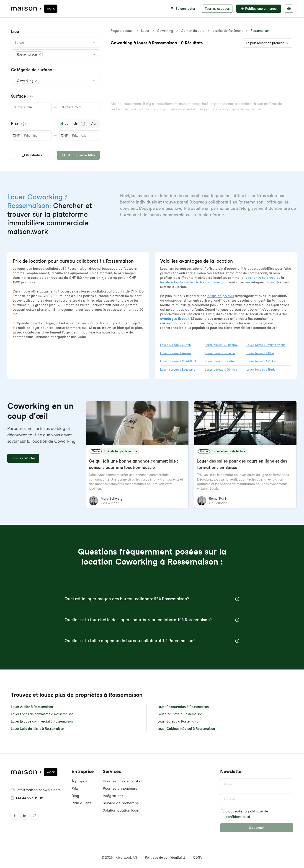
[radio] (61, 124)
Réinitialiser (33, 155)
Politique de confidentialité (165, 858)
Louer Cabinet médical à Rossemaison (186, 729)
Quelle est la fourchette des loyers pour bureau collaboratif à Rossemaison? (152, 620)
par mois (71, 124)
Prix (75, 788)
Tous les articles (23, 458)
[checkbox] (222, 811)
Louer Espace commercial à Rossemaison (42, 721)
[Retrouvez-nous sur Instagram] (35, 815)
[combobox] (55, 43)
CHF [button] (16, 135)
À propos (79, 781)
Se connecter (183, 9)
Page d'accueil (122, 31)
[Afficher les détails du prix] (23, 124)
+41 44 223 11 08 (27, 798)
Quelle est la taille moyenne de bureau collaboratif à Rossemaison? (152, 641)
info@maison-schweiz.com (36, 790)
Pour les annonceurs (120, 788)
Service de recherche (121, 803)
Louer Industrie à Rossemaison (180, 714)
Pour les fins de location (123, 781)
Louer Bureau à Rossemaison (179, 721)
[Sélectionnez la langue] (289, 9)
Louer (145, 31)
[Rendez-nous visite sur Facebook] (15, 815)
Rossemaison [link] (260, 31)
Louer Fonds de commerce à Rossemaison (42, 714)
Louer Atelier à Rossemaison (32, 707)
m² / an (92, 124)
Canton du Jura (193, 31)
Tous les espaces (217, 9)
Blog (75, 796)
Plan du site (82, 803)
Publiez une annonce (259, 9)
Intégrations (113, 796)
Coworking (165, 31)
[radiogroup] (78, 124)
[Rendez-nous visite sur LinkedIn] (25, 815)
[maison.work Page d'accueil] (34, 9)
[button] (29, 54)
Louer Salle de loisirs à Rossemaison (37, 729)
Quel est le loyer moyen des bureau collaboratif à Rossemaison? (152, 599)
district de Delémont (228, 31)
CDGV (198, 858)
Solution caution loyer (121, 810)
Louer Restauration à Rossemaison (183, 707)
